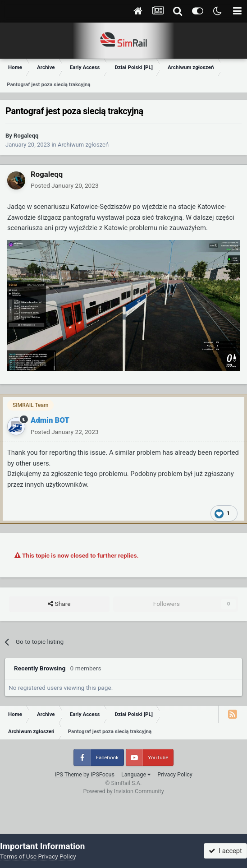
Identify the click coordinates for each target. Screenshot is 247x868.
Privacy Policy (175, 774)
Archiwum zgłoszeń (83, 145)
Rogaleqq (26, 136)
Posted (65, 185)
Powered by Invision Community (123, 791)
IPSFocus (103, 774)
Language (136, 774)
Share (59, 604)
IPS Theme (68, 774)
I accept (225, 851)
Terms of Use (18, 856)
